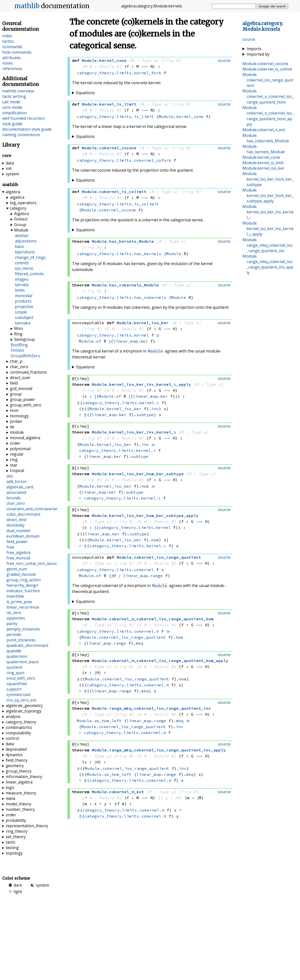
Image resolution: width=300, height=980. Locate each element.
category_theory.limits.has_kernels (119, 254)
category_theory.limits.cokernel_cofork (124, 160)
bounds (14, 498)
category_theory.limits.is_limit (115, 117)
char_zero (19, 367)
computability (18, 733)
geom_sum (17, 569)
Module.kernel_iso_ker (115, 409)
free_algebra (18, 552)
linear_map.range (143, 576)
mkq (140, 643)
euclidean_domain (23, 536)
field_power (17, 542)
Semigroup (24, 339)
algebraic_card (20, 487)
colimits (22, 263)
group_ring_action (24, 580)
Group (20, 225)
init (9, 168)
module (17, 432)
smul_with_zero (21, 678)
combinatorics (19, 727)
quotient (14, 667)
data (10, 163)
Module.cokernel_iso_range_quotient (124, 637)
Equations (85, 93)
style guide (12, 124)
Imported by (258, 54)
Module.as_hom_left (99, 721)
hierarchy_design (22, 585)
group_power (23, 399)
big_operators (23, 203)
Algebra (21, 214)
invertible (15, 596)
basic (20, 246)
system (12, 174)
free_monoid (18, 558)
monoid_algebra (25, 438)
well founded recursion (24, 118)
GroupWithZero (25, 356)
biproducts (25, 252)
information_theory (24, 777)
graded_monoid (21, 574)
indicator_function (23, 591)
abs (10, 476)
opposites (16, 618)
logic (10, 787)
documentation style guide (27, 129)
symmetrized (18, 695)
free (10, 547)
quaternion (17, 656)
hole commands (17, 52)
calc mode (11, 102)
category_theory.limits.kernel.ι (121, 403)
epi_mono (24, 268)
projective (24, 307)
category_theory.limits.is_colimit (118, 204)
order (15, 443)
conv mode (12, 107)
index (7, 36)
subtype (145, 415)
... (263, 26)
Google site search (272, 6)
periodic (14, 634)
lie (12, 427)
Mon (18, 328)
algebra (13, 192)
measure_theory (21, 793)
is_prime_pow (19, 602)
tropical (17, 470)
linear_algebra (19, 782)
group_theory (19, 771)
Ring (18, 334)
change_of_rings (30, 257)
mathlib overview (18, 91)
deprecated (16, 749)
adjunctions (26, 241)
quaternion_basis (23, 662)
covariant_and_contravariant (33, 509)
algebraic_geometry (24, 706)
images (22, 279)
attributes (12, 58)
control (12, 738)
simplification (15, 113)
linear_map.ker (131, 341)
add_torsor (17, 481)
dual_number (19, 531)
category (18, 208)
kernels (22, 285)
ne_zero (14, 613)
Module (107, 66)
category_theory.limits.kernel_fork (119, 73)
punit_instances (21, 640)
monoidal (24, 296)
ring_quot (16, 673)
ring (169, 60)
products (23, 301)
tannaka (23, 323)
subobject (24, 317)
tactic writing (14, 96)
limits (20, 290)
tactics (8, 41)
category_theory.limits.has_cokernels (122, 297)
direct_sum (20, 378)
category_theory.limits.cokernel (115, 570)
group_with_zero (26, 405)
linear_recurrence (23, 607)
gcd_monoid (21, 389)
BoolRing (19, 345)
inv (155, 409)
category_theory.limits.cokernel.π (118, 631)
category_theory (21, 722)
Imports (254, 49)
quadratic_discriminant (27, 645)
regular (17, 454)
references (12, 69)
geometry (15, 766)
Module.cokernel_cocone (109, 210)
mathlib (27, 6)
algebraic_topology (24, 711)
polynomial (20, 449)
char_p (16, 361)
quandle (14, 651)
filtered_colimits (29, 274)
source (249, 39)
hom (145, 486)
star (14, 465)
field (14, 383)
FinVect (21, 219)
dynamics (14, 755)
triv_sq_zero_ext (21, 700)
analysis (13, 716)
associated (16, 492)
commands (12, 47)
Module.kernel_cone (181, 117)
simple (21, 312)
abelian (22, 235)
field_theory (17, 760)
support (14, 689)
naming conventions (21, 135)
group (16, 394)
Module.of (90, 341)
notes (8, 63)
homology (19, 416)
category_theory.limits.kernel (113, 335)
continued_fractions (28, 372)
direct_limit (17, 520)
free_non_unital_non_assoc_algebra (40, 563)
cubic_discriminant (23, 514)
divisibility (16, 525)
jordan (16, 421)
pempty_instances (23, 629)
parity (12, 624)
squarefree (17, 684)
